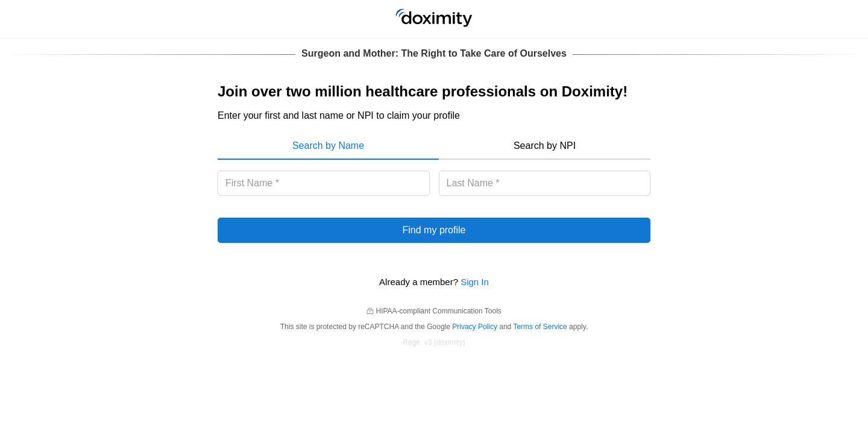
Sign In (475, 282)
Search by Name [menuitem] (328, 146)
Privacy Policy (475, 327)
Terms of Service (540, 327)
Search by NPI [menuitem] (545, 146)
